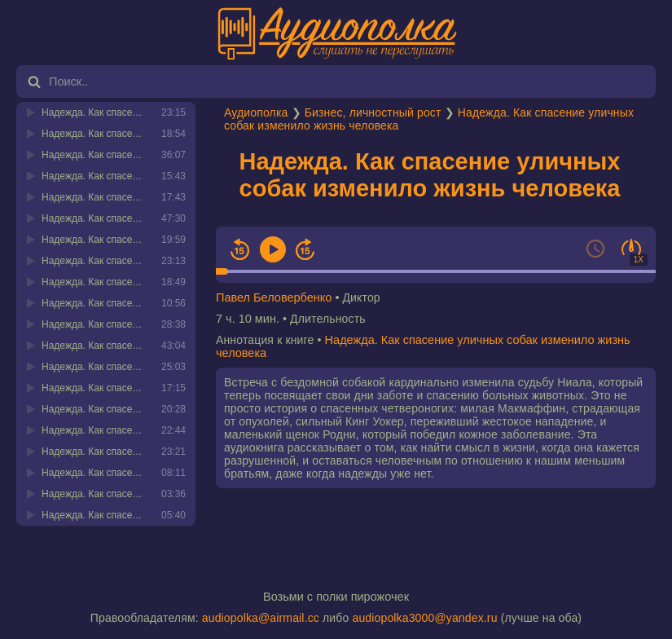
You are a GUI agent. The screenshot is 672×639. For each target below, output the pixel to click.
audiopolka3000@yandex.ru (424, 618)
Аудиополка (256, 112)
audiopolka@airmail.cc (261, 618)
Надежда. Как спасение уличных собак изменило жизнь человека (430, 175)
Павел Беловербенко (274, 297)
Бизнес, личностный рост (373, 112)
